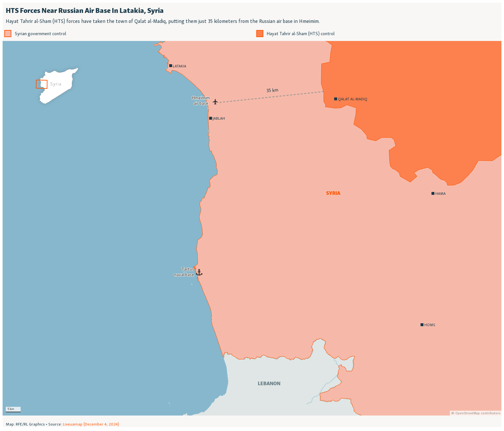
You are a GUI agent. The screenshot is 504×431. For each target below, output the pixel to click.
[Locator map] (252, 215)
